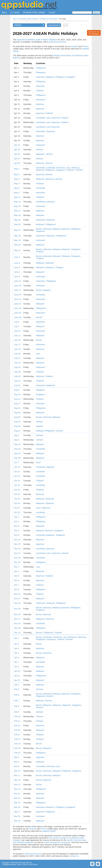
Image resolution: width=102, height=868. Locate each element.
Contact (52, 12)
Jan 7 (17, 662)
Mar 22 (17, 793)
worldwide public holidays (28, 19)
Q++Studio (15, 12)
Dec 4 (17, 571)
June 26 (18, 313)
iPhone (86, 46)
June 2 (17, 263)
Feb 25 (17, 753)
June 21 (18, 304)
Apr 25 (17, 149)
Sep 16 (17, 444)
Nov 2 (17, 521)
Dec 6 (17, 580)
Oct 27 (17, 508)
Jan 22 (17, 680)
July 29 (17, 376)
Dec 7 (17, 585)
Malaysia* (50, 77)
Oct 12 (17, 476)
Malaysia (75, 168)
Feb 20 (17, 730)
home (15, 19)
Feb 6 (17, 695)
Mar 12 (17, 780)
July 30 (17, 381)
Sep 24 (17, 449)
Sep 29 (17, 453)
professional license (58, 42)
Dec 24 (17, 603)
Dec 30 (17, 628)
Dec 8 (17, 589)
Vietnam (40, 149)
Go (66, 25)
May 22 (17, 220)
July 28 (17, 372)
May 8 (17, 193)
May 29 (17, 240)
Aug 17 (17, 403)
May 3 (17, 179)
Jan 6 (17, 657)
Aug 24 (17, 413)
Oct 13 (17, 481)
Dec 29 (17, 623)
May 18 (17, 215)
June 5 (17, 276)
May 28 (17, 236)
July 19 (17, 349)
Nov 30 (17, 562)
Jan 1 (17, 638)
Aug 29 (17, 422)
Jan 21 (17, 676)
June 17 (18, 290)
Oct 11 (17, 471)
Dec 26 (17, 614)
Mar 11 (17, 775)
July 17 (17, 344)
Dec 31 (17, 632)
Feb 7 (17, 701)
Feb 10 (17, 716)
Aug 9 (17, 390)
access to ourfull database (94, 33)
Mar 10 (17, 771)
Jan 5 (17, 653)
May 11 (17, 197)
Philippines (41, 72)
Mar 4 (17, 762)
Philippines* (41, 68)
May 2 (17, 174)
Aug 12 (17, 399)
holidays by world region (48, 19)
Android (75, 46)
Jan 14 (17, 671)
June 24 (18, 308)
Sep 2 (17, 440)
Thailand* (70, 170)
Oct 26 (17, 503)
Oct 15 (17, 485)
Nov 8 (17, 530)
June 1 (17, 257)
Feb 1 (17, 685)
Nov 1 (17, 517)
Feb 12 (17, 725)
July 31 (17, 385)
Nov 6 (17, 526)
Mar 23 (17, 798)
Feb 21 (17, 735)
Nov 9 (17, 535)
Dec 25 (17, 609)
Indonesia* (41, 100)
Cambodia (40, 118)
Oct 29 (17, 512)
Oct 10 (17, 467)
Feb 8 (17, 706)
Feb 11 (17, 721)
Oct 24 (17, 494)
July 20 (17, 354)
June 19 (18, 299)
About (4, 12)
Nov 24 (17, 553)
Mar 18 (17, 789)
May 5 (17, 188)
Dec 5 (17, 576)
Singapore (71, 77)
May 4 (17, 183)
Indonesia (40, 77)
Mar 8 (17, 766)
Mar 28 (17, 816)
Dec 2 (17, 567)
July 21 (17, 358)
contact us (74, 856)
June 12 (18, 281)
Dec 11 (17, 598)
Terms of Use (22, 865)
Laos (48, 118)
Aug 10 (17, 394)
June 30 (18, 317)
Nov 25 (17, 558)
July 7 (17, 326)
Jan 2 (17, 644)
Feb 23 (17, 744)
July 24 (17, 367)
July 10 (17, 331)
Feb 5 (17, 689)
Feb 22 (17, 739)
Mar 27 (17, 812)
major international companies (57, 842)
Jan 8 (17, 667)
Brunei (39, 229)
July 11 (17, 335)
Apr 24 (17, 145)
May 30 (17, 245)
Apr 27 (17, 159)
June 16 (18, 286)
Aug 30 (17, 426)
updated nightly (49, 831)
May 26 (17, 224)
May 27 (17, 230)
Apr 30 (17, 163)
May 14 (17, 202)
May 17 (17, 211)
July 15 (17, 340)
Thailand (40, 91)
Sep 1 (17, 435)
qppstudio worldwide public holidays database (37, 40)
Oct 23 (17, 490)
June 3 (17, 267)
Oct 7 (16, 462)
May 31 (17, 250)
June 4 (17, 272)
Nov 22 (17, 544)
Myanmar (40, 104)
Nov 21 (17, 540)
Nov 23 (17, 549)
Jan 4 (17, 648)
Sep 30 (17, 458)
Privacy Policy (32, 865)
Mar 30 (17, 821)
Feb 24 (17, 748)
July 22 (17, 363)
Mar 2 (17, 757)
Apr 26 (17, 154)
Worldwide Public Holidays (34, 12)
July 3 (17, 322)
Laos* (38, 462)
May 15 (17, 206)
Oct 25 (17, 499)
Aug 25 (17, 417)
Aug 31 (17, 431)
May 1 (17, 169)
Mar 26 (17, 807)
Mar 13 (17, 784)
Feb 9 (17, 712)
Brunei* (39, 317)
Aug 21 (17, 408)
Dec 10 (17, 594)
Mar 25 (17, 803)
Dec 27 (17, 619)
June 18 (18, 295)
